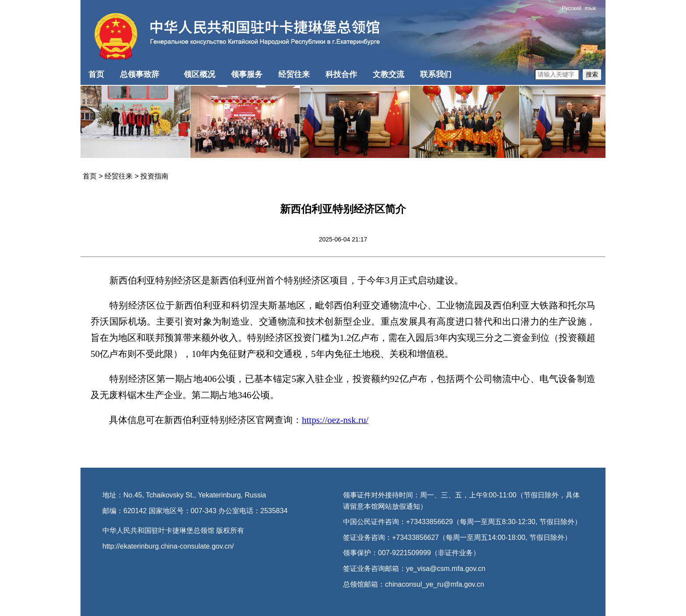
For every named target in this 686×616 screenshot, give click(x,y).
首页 (96, 74)
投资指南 (154, 176)
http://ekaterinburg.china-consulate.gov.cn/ (168, 546)
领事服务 (247, 74)
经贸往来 (294, 74)
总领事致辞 (140, 74)
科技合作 (341, 74)
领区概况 (199, 74)
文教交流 (388, 74)
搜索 (592, 74)
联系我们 (436, 74)
